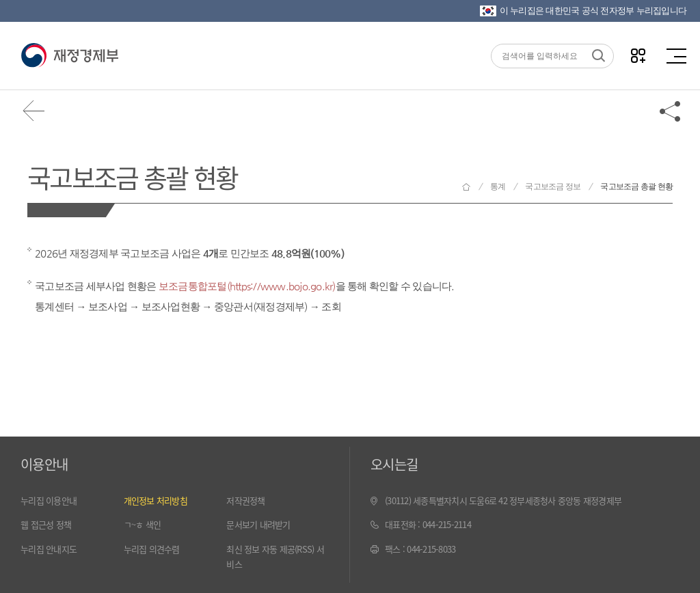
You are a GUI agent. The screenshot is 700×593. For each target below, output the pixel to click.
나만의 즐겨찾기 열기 (638, 56)
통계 (498, 187)
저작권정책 (245, 500)
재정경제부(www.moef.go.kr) (69, 56)
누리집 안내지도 (49, 549)
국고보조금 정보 (553, 187)
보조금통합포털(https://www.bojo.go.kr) (247, 286)
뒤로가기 (34, 111)
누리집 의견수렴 (152, 549)
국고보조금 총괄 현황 (133, 177)
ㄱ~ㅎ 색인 (143, 524)
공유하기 (671, 111)
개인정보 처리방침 (156, 500)
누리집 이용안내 (49, 500)
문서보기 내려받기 (258, 524)
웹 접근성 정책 (46, 524)
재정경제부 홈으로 (466, 187)
